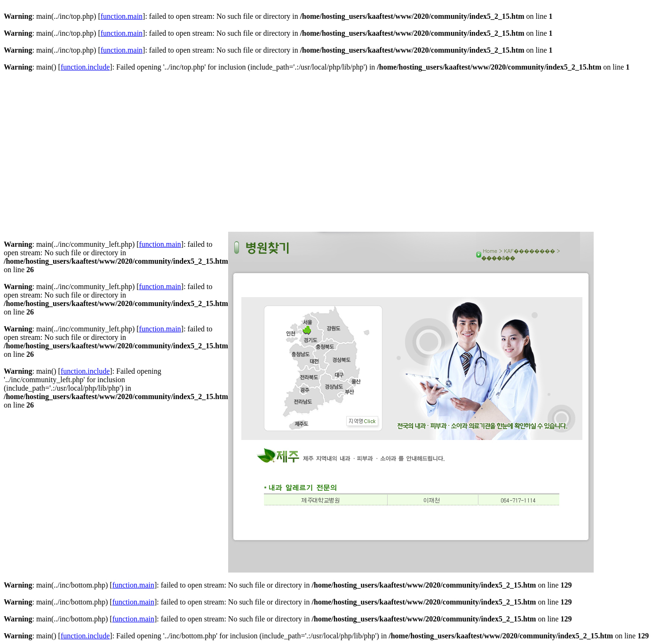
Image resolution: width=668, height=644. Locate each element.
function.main (122, 16)
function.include (85, 67)
